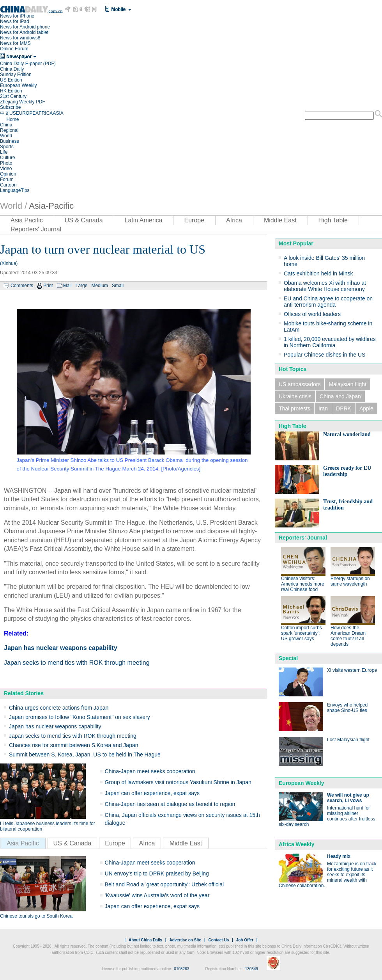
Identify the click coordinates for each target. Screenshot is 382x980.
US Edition (11, 80)
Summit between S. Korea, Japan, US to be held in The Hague (85, 755)
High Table (333, 220)
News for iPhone (17, 16)
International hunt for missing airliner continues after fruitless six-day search (327, 816)
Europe (194, 220)
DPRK (344, 408)
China (6, 125)
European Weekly (19, 85)
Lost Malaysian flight (348, 740)
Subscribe (10, 107)
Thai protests (294, 408)
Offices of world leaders (312, 314)
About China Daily (145, 940)
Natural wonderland (347, 434)
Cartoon (8, 185)
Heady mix (339, 856)
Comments (22, 286)
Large (82, 286)
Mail (67, 286)
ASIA (58, 113)
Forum (7, 179)
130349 (252, 969)
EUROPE (26, 113)
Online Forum (14, 49)
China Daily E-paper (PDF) (28, 64)
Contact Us (218, 940)
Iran (323, 408)
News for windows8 (20, 38)
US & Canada (84, 220)
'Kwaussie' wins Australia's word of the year (157, 895)
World (6, 136)
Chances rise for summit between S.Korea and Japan (74, 745)
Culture (8, 158)
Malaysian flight (348, 384)
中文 (5, 113)
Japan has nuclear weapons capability (61, 648)
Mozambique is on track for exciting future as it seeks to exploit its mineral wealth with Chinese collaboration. (328, 875)
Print (48, 286)
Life (4, 152)
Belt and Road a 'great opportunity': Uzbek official (164, 884)
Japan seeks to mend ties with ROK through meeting (77, 663)
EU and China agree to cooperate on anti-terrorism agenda (328, 302)
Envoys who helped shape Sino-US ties (347, 708)
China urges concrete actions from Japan (59, 708)
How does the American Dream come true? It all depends (348, 636)
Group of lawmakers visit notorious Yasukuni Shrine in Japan (178, 782)
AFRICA (44, 113)
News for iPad (15, 21)
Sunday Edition (16, 75)
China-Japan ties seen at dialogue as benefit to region (170, 804)
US (13, 113)
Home (12, 119)
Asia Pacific (27, 220)
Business (10, 141)
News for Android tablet (24, 32)
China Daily (12, 69)
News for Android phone (25, 27)
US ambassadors (300, 384)
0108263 (181, 969)
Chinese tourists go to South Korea (36, 916)
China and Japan (340, 396)
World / (13, 206)
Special (288, 658)
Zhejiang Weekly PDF (23, 102)
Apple (366, 408)
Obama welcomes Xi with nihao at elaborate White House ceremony (325, 286)
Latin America (144, 220)
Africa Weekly (297, 844)
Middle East (280, 220)
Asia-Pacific (51, 206)
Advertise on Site (185, 940)
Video (6, 169)
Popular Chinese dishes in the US (325, 355)
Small (118, 286)
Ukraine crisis (295, 396)
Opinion (8, 174)
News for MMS (15, 43)
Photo (6, 163)
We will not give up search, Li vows (348, 798)
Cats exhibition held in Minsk (318, 273)
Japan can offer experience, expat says (152, 793)
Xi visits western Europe (352, 670)
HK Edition (11, 91)
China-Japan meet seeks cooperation (150, 771)
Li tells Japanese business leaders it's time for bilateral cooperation (48, 826)
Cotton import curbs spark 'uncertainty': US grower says (302, 633)
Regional (9, 130)
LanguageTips (15, 190)
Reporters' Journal (36, 229)
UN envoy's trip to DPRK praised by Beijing (157, 873)
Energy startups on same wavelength (350, 581)
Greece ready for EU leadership (347, 471)
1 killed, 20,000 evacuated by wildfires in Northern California (330, 342)
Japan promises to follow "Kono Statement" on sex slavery (80, 717)
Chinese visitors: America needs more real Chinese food (303, 584)
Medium (100, 286)
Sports (7, 147)
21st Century (13, 96)
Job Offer (245, 940)
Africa (234, 220)
